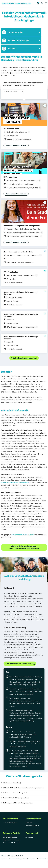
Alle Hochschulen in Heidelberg (20, 664)
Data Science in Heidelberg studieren (17, 793)
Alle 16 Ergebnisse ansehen (24, 358)
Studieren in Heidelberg (12, 783)
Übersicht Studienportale (10, 823)
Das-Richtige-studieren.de (10, 837)
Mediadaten (29, 823)
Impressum (4, 859)
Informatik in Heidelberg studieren (16, 798)
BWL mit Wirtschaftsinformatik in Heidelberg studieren (23, 788)
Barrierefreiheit (41, 859)
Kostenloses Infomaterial (16, 145)
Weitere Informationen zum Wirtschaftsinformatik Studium (24, 547)
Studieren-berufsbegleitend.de (11, 843)
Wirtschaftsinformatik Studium (23, 535)
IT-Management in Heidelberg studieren (18, 803)
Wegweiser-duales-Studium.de (11, 840)
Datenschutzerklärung (15, 859)
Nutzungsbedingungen (29, 859)
